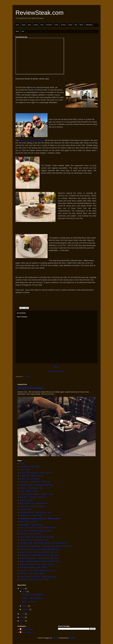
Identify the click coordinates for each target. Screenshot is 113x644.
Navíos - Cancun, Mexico (30, 479)
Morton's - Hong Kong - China (32, 488)
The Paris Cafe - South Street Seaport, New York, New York (44, 543)
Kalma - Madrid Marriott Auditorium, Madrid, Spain (40, 561)
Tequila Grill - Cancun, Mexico (32, 476)
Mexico (81, 25)
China (42, 25)
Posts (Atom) (27, 377)
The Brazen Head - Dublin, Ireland (33, 567)
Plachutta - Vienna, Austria (30, 534)
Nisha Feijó (26, 632)
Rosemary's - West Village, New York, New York (39, 555)
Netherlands (89, 25)
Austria (23, 25)
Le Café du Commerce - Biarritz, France (36, 531)
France (56, 25)
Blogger (72, 638)
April (24, 591)
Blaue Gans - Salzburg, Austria (32, 506)
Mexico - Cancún (29, 602)
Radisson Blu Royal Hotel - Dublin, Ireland (37, 564)
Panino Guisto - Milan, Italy (30, 515)
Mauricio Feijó (27, 629)
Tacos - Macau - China (29, 491)
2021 (22, 588)
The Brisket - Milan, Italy (29, 467)
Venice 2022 (25, 470)
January (26, 609)
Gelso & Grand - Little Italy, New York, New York (39, 552)
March (25, 606)
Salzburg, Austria (27, 500)
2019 (22, 614)
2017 (22, 621)
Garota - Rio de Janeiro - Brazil (32, 573)
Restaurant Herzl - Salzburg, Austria (34, 503)
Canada (36, 25)
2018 (22, 617)
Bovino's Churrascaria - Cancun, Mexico (36, 473)
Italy (76, 25)
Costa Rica (49, 25)
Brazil (29, 25)
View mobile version (56, 371)
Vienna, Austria (26, 509)
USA (23, 31)
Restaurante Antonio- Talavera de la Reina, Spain (39, 558)
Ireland (70, 25)
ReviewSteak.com (40, 13)
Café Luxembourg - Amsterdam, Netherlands (38, 528)
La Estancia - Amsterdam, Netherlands (35, 482)
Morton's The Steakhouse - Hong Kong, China (38, 577)
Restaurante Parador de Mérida (32, 140)
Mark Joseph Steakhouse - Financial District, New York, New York (46, 546)
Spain (17, 31)
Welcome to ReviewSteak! (30, 388)
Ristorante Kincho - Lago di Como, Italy (35, 512)
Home (17, 25)
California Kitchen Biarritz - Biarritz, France (37, 494)
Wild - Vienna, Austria (28, 522)
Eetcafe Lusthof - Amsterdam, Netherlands (37, 485)
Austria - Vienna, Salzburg (32, 598)
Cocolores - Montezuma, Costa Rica (34, 580)
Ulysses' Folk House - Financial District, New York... (40, 549)
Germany (63, 25)
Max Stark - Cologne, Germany (32, 497)
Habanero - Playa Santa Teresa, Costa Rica (37, 570)
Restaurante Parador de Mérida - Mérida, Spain (40, 519)
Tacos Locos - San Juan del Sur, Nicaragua (37, 537)
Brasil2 (55, 638)
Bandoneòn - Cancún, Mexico (32, 525)
